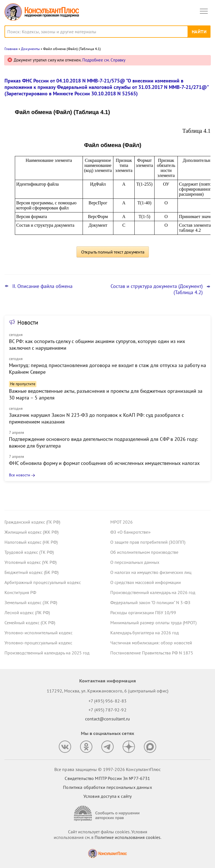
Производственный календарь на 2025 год (47, 653)
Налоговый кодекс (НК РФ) (31, 542)
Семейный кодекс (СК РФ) (30, 623)
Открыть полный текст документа (113, 252)
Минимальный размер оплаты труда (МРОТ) (153, 623)
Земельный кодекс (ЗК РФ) (31, 602)
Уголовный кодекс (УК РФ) (31, 562)
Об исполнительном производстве (144, 552)
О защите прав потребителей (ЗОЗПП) (148, 542)
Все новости (20, 475)
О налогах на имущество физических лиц (151, 572)
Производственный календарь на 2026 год (153, 592)
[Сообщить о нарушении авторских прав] (107, 813)
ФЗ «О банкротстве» (130, 532)
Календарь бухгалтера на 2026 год (145, 633)
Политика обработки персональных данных (107, 787)
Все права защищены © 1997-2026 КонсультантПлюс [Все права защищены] (107, 769)
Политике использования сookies (128, 837)
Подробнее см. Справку (104, 60)
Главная (11, 49)
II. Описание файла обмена (42, 286)
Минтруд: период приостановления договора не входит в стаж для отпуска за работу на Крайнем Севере (107, 369)
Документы (30, 49)
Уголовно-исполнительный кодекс (38, 633)
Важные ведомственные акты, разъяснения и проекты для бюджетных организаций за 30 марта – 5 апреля (106, 394)
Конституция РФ (20, 592)
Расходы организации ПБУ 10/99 (143, 612)
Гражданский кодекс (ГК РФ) (32, 522)
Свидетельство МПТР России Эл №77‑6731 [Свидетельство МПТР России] (107, 778)
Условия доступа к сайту (107, 796)
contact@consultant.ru (107, 719)
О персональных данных (135, 562)
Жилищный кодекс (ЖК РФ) (31, 532)
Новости (28, 322)
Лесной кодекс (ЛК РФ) (27, 612)
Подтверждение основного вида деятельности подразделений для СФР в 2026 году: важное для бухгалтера (103, 442)
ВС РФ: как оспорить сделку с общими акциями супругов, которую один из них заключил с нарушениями (97, 345)
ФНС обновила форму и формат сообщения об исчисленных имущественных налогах (104, 463)
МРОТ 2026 (121, 522)
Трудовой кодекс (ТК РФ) (29, 552)
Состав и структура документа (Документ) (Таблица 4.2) (157, 289)
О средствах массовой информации (146, 582)
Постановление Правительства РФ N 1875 (152, 653)
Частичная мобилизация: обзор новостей (151, 643)
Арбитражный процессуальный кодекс (43, 582)
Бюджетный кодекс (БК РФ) (31, 572)
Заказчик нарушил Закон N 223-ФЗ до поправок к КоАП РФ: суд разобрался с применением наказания (96, 418)
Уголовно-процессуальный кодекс (38, 643)
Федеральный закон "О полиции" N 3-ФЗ (150, 602)
